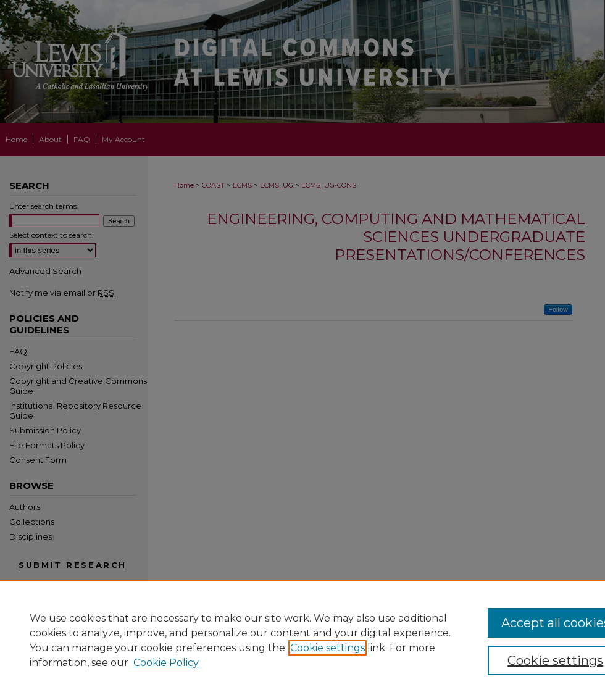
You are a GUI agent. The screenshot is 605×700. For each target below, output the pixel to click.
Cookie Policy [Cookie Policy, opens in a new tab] (166, 663)
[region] (302, 640)
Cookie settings (328, 648)
